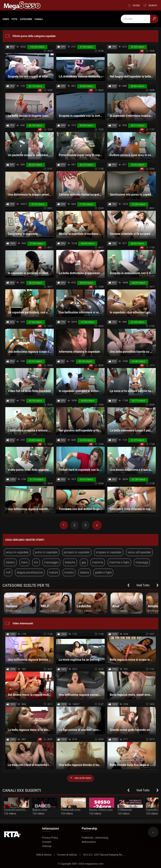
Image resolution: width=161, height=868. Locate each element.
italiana (84, 572)
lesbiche (70, 562)
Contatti (47, 842)
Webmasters (89, 842)
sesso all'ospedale (139, 552)
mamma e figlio (119, 562)
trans (24, 562)
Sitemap (47, 846)
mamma (98, 562)
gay (84, 562)
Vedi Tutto (143, 585)
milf (8, 572)
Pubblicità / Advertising (95, 838)
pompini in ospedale (77, 552)
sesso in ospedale (17, 552)
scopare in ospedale (109, 552)
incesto (69, 572)
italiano (10, 562)
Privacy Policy (50, 838)
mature (54, 572)
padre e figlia (103, 572)
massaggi (142, 562)
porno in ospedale (46, 552)
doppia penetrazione (30, 572)
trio (36, 562)
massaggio (51, 562)
